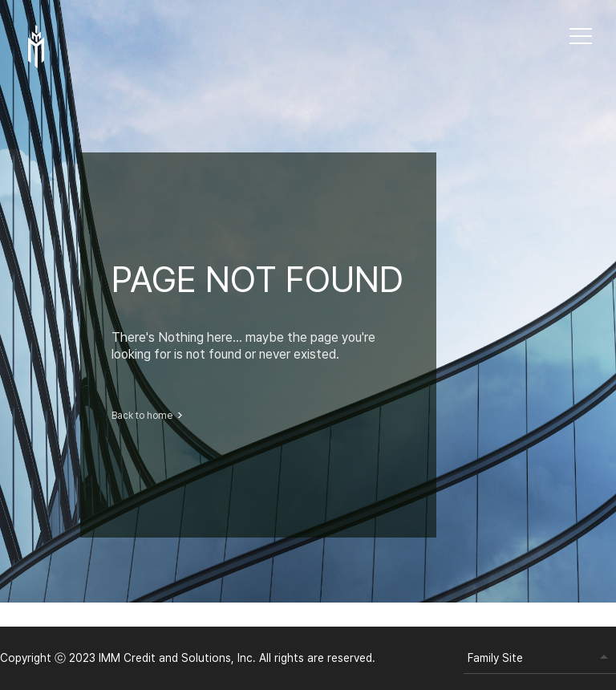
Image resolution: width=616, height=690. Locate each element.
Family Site (495, 658)
